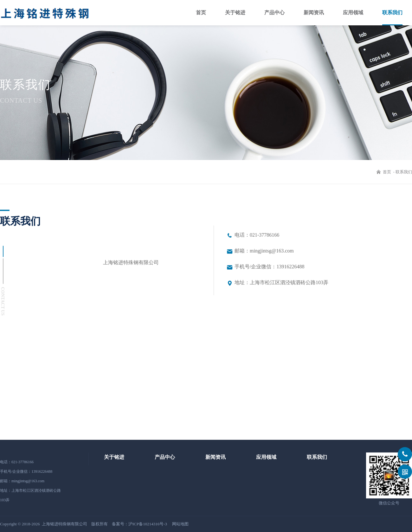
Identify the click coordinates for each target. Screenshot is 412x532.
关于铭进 (235, 13)
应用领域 (353, 13)
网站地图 (180, 524)
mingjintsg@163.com (28, 481)
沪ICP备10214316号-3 (148, 524)
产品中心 (274, 13)
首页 (201, 13)
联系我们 (392, 13)
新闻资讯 (314, 13)
